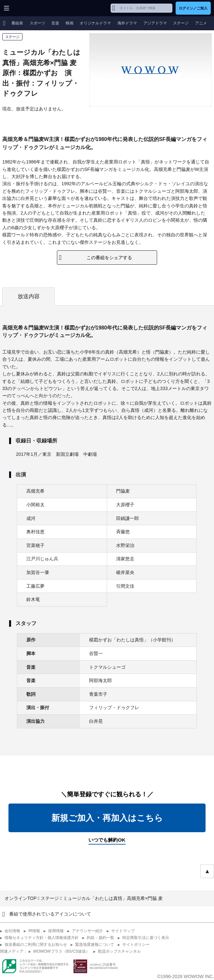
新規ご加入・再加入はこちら (107, 818)
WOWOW (30, 8)
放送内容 (29, 296)
